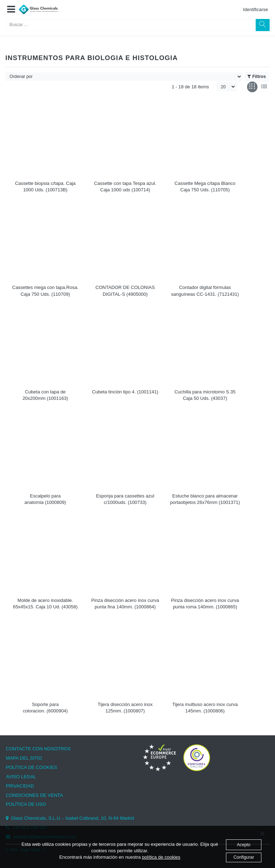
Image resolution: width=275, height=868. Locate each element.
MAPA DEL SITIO (24, 758)
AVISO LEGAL (21, 777)
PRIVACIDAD (20, 786)
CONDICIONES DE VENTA (34, 795)
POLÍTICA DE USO (26, 804)
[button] (11, 10)
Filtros (257, 77)
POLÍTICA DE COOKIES (31, 767)
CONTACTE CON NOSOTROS (38, 749)
